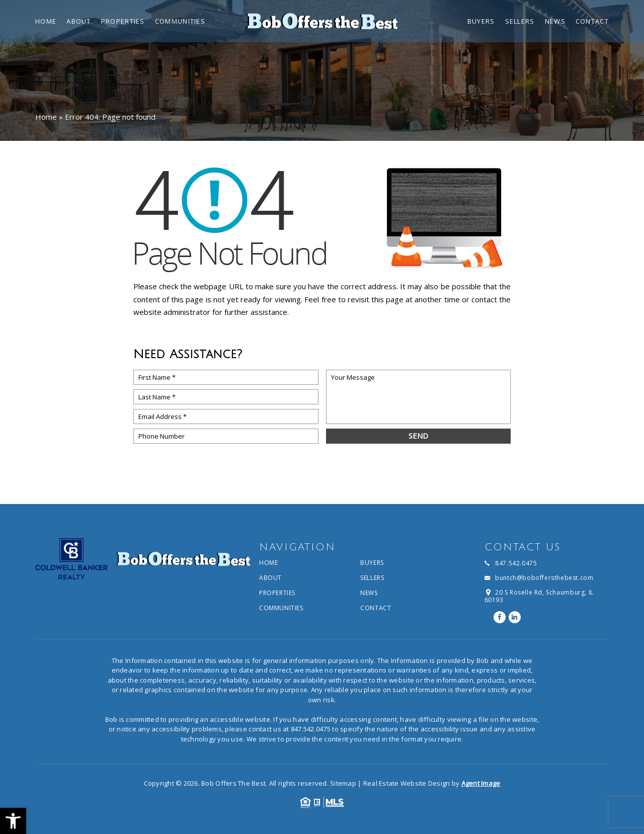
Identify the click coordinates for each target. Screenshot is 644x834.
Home (46, 21)
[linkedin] (515, 617)
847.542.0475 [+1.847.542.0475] (516, 563)
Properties (123, 21)
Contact (592, 21)
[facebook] (500, 617)
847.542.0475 (311, 729)
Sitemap (343, 783)
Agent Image (481, 783)
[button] (13, 821)
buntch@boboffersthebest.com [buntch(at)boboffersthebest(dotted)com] (544, 578)
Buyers (481, 21)
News (555, 21)
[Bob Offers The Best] (322, 21)
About (79, 21)
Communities (180, 21)
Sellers (520, 21)
